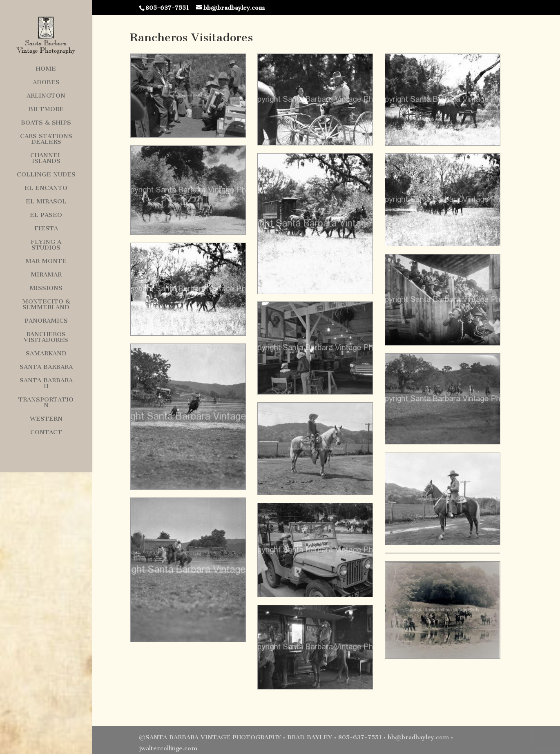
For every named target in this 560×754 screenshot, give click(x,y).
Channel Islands (46, 158)
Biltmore (46, 109)
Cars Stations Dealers (46, 139)
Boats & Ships (46, 123)
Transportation (46, 403)
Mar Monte (46, 261)
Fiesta (46, 229)
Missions (46, 288)
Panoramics (46, 321)
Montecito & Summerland (46, 305)
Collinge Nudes (46, 175)
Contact (46, 433)
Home (46, 69)
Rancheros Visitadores (46, 337)
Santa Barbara (46, 367)
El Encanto (46, 188)
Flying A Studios (46, 245)
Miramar (46, 275)
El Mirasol (46, 202)
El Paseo (46, 215)
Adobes (46, 83)
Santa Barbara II (46, 384)
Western (46, 419)
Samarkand (46, 354)
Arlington (46, 96)
